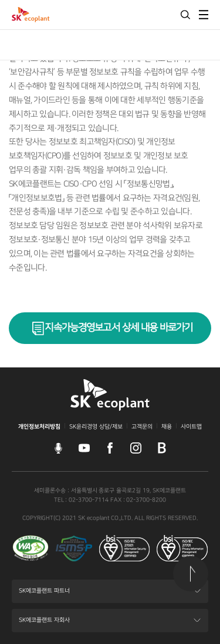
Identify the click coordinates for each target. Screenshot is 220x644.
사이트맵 (191, 427)
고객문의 (142, 427)
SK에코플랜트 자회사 (44, 624)
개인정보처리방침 (39, 427)
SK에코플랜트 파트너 (44, 594)
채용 (167, 427)
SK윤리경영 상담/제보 (96, 427)
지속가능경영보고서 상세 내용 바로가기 (119, 328)
